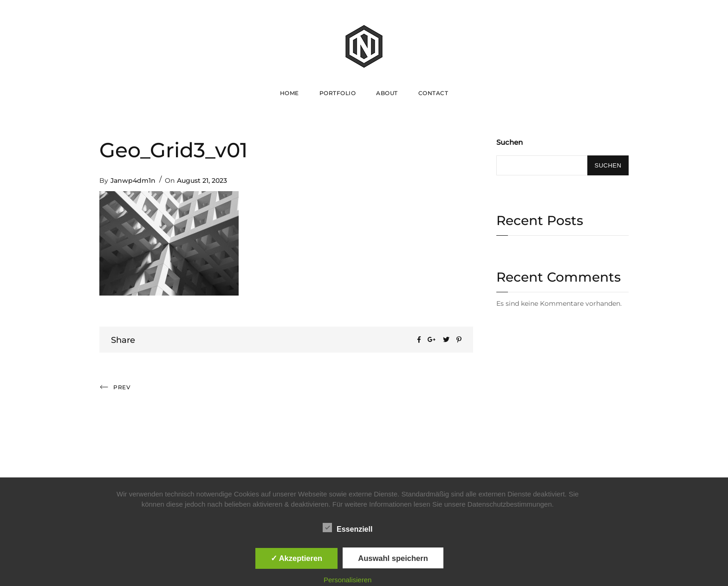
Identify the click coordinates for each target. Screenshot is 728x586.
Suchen (510, 142)
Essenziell (348, 528)
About (387, 93)
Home (289, 93)
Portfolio (338, 93)
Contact (433, 93)
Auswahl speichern (393, 558)
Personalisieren (348, 580)
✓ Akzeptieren (297, 558)
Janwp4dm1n (133, 180)
